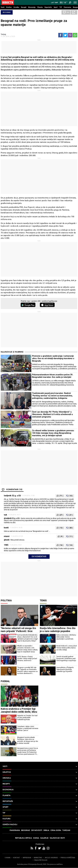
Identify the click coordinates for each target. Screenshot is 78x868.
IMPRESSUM (27, 858)
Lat (53, 3)
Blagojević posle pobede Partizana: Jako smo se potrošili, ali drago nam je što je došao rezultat (28, 740)
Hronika (16, 7)
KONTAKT (17, 858)
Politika (6, 600)
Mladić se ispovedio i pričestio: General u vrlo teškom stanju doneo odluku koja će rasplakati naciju (27, 649)
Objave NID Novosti (41, 860)
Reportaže (48, 7)
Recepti (24, 7)
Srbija (46, 830)
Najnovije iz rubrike (12, 352)
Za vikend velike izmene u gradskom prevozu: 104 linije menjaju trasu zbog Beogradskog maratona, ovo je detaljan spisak (53, 433)
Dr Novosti (37, 830)
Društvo (9, 7)
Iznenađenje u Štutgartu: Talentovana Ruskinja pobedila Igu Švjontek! (65, 669)
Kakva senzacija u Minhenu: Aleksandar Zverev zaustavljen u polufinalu (66, 637)
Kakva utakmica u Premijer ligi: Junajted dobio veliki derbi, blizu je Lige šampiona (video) (19, 712)
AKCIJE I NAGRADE (51, 858)
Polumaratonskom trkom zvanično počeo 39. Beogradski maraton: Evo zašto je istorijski (53, 376)
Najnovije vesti (57, 838)
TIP (61, 7)
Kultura (40, 819)
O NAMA (8, 858)
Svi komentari (39, 556)
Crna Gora (56, 830)
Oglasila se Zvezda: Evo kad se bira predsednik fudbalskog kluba (27, 718)
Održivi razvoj (40, 825)
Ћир (56, 3)
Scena (36, 838)
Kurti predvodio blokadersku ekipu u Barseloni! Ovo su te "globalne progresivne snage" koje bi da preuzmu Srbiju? (28, 638)
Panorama (67, 7)
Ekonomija (32, 7)
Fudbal (5, 681)
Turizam (66, 830)
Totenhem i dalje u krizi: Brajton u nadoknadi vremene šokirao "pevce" (28, 728)
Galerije (44, 838)
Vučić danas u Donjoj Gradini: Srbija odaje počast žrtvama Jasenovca (27, 659)
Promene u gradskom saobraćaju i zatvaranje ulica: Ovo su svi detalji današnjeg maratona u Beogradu (53, 358)
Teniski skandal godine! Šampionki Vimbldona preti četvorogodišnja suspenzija (66, 659)
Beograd (7, 12)
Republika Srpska (23, 838)
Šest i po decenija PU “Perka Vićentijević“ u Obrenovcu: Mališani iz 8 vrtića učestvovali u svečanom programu (52, 414)
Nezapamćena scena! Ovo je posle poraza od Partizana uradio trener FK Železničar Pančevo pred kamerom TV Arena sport (28, 751)
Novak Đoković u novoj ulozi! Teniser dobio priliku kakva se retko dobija (67, 648)
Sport (56, 7)
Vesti (3, 7)
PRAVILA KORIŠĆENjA (68, 858)
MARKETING (38, 858)
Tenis (43, 600)
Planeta (40, 7)
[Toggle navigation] (75, 2)
